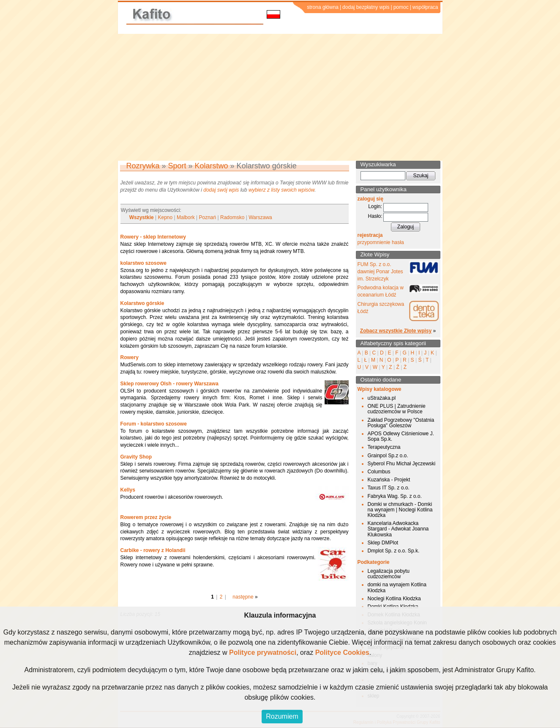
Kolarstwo (212, 166)
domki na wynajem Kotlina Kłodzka (397, 587)
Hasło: (375, 216)
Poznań (208, 217)
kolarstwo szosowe (143, 263)
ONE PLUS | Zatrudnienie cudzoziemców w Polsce (397, 409)
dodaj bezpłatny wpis (366, 7)
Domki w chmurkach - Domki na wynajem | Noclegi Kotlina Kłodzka (400, 510)
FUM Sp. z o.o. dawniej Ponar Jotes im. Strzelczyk (380, 272)
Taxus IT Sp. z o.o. (389, 488)
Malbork (186, 217)
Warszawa (260, 217)
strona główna (323, 7)
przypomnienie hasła (381, 242)
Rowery (130, 357)
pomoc (401, 7)
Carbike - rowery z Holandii (153, 550)
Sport (177, 166)
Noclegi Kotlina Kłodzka (394, 599)
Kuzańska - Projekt (389, 480)
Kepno (165, 217)
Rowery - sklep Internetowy (153, 237)
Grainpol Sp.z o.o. (388, 456)
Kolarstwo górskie (142, 303)
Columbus (379, 472)
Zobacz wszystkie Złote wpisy (396, 331)
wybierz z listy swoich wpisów (281, 190)
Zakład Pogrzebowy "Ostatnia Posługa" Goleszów (401, 423)
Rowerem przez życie (146, 517)
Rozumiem (282, 716)
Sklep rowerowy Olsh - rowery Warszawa (169, 384)
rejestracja (370, 235)
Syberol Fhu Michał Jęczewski (402, 464)
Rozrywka (143, 166)
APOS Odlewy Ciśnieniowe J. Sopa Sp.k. (401, 436)
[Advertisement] (280, 97)
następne (243, 597)
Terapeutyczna (384, 447)
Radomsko (232, 217)
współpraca (425, 7)
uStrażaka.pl (382, 398)
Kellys (128, 490)
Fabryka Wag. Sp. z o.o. (395, 496)
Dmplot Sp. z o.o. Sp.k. (394, 551)
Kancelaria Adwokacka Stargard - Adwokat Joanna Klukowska (398, 529)
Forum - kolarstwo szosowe (154, 424)
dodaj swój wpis (221, 190)
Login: (375, 206)
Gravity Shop (136, 457)
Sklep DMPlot (383, 543)
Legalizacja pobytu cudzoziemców (389, 574)
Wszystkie (142, 217)
